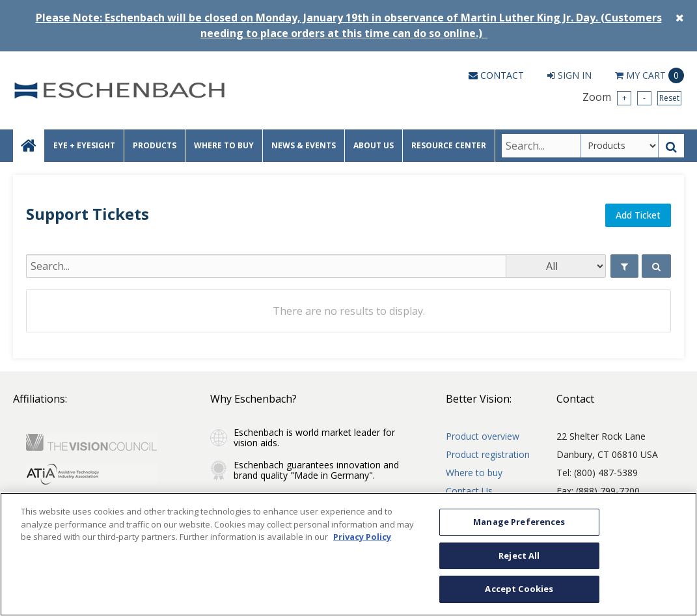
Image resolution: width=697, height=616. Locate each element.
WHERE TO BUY (224, 145)
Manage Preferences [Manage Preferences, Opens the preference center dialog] (519, 522)
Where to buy (474, 473)
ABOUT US (374, 145)
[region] (348, 554)
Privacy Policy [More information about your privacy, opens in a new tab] (362, 537)
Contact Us (469, 491)
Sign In (569, 75)
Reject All (519, 556)
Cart (649, 75)
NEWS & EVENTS (304, 145)
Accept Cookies (519, 589)
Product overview (483, 436)
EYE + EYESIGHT (84, 145)
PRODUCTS (155, 145)
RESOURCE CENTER (449, 145)
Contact (496, 75)
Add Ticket (638, 215)
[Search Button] (671, 146)
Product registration (488, 454)
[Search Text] (541, 146)
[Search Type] (620, 146)
